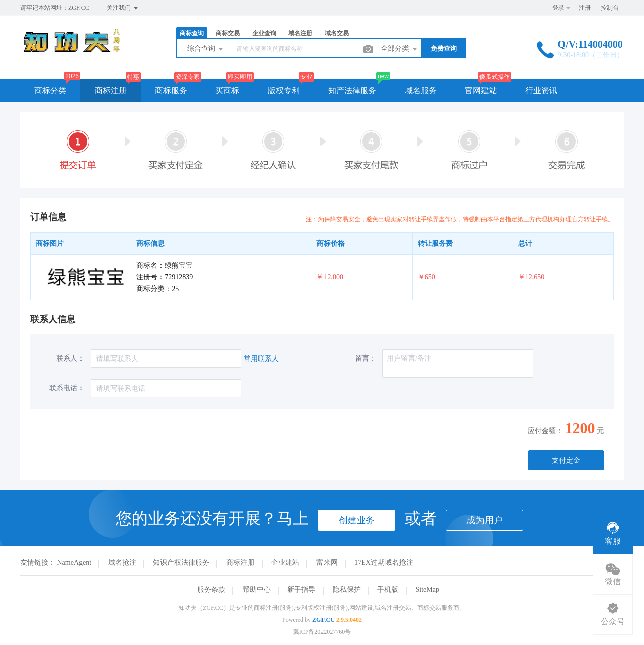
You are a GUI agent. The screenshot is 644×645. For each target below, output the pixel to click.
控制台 (610, 8)
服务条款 (211, 589)
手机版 (388, 589)
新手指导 (301, 589)
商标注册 (111, 90)
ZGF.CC (324, 620)
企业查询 (264, 33)
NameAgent (74, 563)
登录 (558, 8)
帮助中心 (257, 589)
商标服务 (171, 90)
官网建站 (481, 90)
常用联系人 (261, 359)
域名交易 (337, 33)
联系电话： (67, 388)
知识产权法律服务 (181, 563)
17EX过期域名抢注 (384, 563)
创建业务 (357, 520)
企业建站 (285, 563)
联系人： (70, 358)
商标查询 (192, 33)
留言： (366, 358)
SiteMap (427, 589)
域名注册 (300, 33)
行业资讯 (541, 90)
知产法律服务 (352, 90)
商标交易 (228, 33)
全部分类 (399, 49)
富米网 (327, 563)
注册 (585, 8)
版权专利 (284, 90)
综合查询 (206, 49)
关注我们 (123, 8)
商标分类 (50, 90)
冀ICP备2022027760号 (322, 632)
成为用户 (485, 520)
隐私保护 (347, 589)
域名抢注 (122, 563)
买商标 (227, 90)
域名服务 (421, 90)
